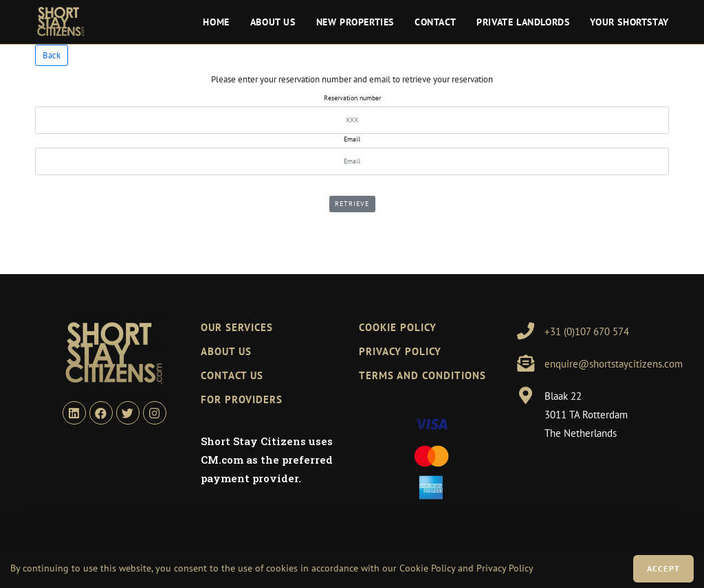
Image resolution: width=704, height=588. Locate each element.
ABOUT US (226, 351)
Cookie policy (398, 327)
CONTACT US (232, 375)
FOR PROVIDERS (242, 399)
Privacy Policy (400, 351)
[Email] (352, 161)
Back (52, 55)
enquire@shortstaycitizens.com (614, 364)
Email (352, 139)
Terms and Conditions (422, 375)
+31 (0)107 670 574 (587, 331)
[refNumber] (352, 120)
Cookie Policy (427, 568)
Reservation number (352, 98)
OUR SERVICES (237, 327)
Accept (663, 568)
